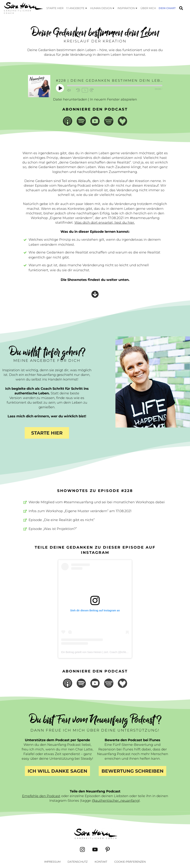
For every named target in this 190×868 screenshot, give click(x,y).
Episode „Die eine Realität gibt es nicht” (62, 520)
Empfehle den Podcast (41, 796)
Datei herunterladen (70, 99)
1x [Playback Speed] (85, 90)
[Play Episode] (60, 88)
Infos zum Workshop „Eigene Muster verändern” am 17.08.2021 (80, 511)
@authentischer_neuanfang (115, 801)
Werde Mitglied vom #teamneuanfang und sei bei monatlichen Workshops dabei (97, 502)
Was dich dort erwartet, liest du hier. (105, 223)
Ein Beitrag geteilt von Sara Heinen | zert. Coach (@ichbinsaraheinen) (101, 652)
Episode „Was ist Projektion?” (53, 529)
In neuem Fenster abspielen (113, 99)
